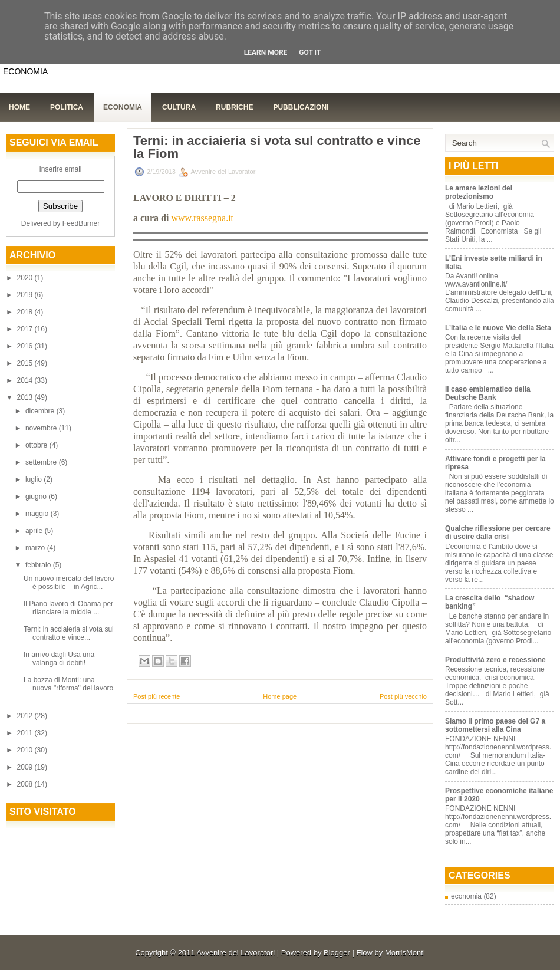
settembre (42, 462)
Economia (123, 107)
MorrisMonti (405, 953)
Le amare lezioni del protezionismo (479, 192)
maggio (38, 514)
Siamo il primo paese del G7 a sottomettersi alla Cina (495, 725)
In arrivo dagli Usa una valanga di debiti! (59, 659)
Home (19, 107)
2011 (26, 733)
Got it (310, 52)
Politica (67, 107)
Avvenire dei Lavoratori (235, 953)
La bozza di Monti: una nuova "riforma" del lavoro (68, 684)
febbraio (39, 565)
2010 (26, 750)
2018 (26, 312)
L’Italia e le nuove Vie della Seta (498, 328)
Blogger (337, 953)
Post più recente (157, 696)
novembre (42, 428)
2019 (26, 295)
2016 (26, 346)
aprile (35, 531)
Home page (280, 696)
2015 (26, 363)
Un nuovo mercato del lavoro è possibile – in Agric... (69, 583)
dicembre (41, 411)
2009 (26, 767)
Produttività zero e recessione (495, 660)
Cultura (179, 107)
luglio (34, 479)
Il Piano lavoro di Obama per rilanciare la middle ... (68, 608)
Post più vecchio (403, 696)
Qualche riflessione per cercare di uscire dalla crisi (498, 532)
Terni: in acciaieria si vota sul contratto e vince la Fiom (277, 147)
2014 (26, 380)
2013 (26, 397)
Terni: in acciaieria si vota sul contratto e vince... (69, 633)
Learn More (266, 52)
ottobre (37, 445)
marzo (36, 548)
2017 (26, 329)
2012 (26, 716)
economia (466, 896)
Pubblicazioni (301, 107)
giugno (37, 496)
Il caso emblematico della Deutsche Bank (488, 393)
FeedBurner (81, 223)
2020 (26, 278)
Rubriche (234, 107)
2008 (26, 784)
